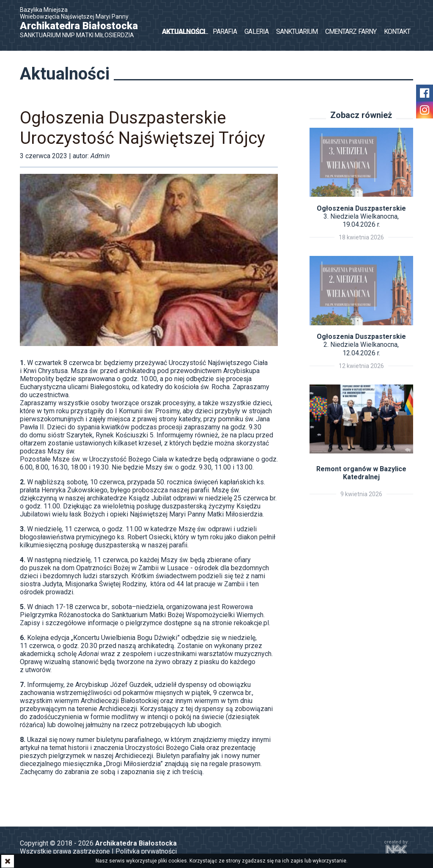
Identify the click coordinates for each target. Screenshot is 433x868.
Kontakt (397, 32)
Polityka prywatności (146, 851)
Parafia (225, 32)
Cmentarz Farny (351, 32)
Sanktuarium (297, 32)
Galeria (256, 32)
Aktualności (184, 32)
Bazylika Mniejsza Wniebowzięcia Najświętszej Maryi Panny (83, 22)
